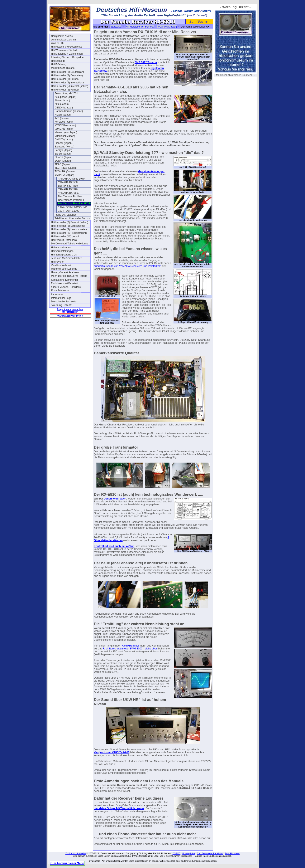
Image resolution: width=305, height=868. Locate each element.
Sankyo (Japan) (63, 150)
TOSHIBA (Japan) (65, 171)
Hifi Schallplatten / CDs (64, 255)
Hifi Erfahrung (59, 64)
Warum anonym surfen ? (70, 316)
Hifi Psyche (57, 262)
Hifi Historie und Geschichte (67, 47)
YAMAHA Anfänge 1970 (72, 179)
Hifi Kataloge (58, 61)
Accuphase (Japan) (65, 97)
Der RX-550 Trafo (68, 186)
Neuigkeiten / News (62, 36)
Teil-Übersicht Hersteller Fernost (73, 218)
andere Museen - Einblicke (66, 287)
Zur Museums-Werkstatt (65, 283)
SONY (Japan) (63, 161)
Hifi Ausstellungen (61, 248)
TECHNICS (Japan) (66, 168)
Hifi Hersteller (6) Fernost (65, 90)
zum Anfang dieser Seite (67, 863)
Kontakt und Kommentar (65, 280)
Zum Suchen (199, 21)
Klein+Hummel (130, 646)
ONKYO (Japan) (64, 140)
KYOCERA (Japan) (65, 125)
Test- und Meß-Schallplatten (67, 258)
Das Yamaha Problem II (71, 200)
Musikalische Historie (63, 68)
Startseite (116, 27)
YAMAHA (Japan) (64, 175)
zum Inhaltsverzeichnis (64, 40)
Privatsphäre (189, 853)
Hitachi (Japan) (63, 115)
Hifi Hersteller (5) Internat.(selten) (70, 86)
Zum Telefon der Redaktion (210, 853)
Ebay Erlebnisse (60, 291)
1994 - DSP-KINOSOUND (73, 207)
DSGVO (176, 853)
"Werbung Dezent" (61, 305)
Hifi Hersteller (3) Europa (65, 79)
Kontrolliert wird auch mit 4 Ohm (114, 546)
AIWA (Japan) (62, 101)
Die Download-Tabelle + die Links (70, 244)
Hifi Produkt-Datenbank (64, 240)
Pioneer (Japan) (64, 143)
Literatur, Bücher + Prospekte (67, 57)
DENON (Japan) (64, 108)
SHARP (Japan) (64, 157)
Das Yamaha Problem (70, 196)
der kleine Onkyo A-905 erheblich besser (119, 808)
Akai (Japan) (62, 104)
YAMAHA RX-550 (68, 182)
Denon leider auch (115, 499)
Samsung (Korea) (65, 147)
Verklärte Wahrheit (61, 265)
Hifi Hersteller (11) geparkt (66, 236)
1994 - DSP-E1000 (69, 211)
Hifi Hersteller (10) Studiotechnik (69, 233)
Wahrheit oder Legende (64, 269)
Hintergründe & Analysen (65, 272)
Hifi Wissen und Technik (64, 50)
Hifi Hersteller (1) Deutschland (68, 72)
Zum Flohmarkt (232, 853)
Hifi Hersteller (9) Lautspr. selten (69, 229)
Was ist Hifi (57, 43)
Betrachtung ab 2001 (66, 93)
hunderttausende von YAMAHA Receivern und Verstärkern (128, 266)
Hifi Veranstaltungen (62, 251)
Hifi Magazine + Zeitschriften (67, 54)
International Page (61, 298)
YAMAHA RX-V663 (69, 193)
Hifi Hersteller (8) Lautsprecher (68, 226)
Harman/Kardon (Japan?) (69, 111)
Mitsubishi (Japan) (65, 136)
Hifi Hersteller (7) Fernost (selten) (70, 222)
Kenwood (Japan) (65, 122)
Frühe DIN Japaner (65, 215)
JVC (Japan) (62, 118)
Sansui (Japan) (63, 154)
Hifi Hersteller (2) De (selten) (67, 75)
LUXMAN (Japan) (65, 129)
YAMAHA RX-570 (68, 189)
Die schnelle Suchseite (64, 302)
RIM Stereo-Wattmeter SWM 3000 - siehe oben (130, 649)
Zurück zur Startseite (75, 853)
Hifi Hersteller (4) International (68, 83)
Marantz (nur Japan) (66, 132)
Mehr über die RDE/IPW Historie (69, 276)
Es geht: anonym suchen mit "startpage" (70, 311)
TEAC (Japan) (63, 164)
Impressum (57, 294)
